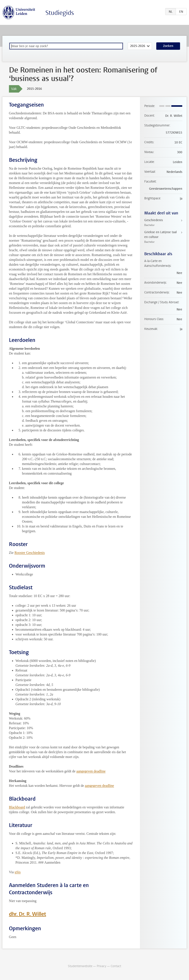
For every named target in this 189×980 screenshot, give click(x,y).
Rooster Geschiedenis (30, 553)
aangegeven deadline (91, 771)
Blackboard (17, 807)
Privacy (101, 966)
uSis (18, 872)
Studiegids (60, 13)
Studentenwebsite (80, 966)
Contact (116, 966)
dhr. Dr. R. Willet (27, 914)
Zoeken (168, 46)
